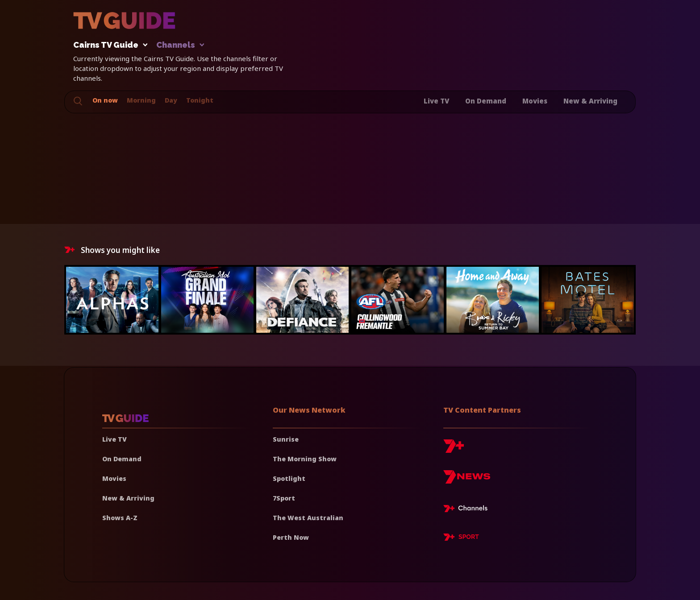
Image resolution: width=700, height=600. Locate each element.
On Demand (486, 101)
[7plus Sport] (461, 538)
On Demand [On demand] (122, 459)
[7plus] (454, 449)
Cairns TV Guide (108, 45)
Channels (180, 45)
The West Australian (308, 518)
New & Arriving (590, 101)
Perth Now (291, 537)
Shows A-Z (120, 518)
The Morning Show (305, 459)
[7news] (467, 480)
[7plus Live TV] (468, 510)
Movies (535, 101)
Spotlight (289, 478)
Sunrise (286, 439)
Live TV (436, 101)
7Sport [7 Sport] (284, 498)
